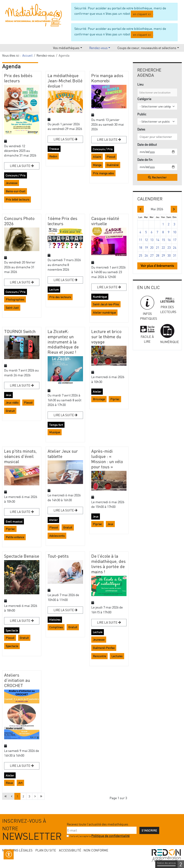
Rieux (9, 783)
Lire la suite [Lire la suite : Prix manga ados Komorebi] (108, 140)
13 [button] (152, 240)
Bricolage (99, 399)
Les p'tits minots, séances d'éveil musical (20, 456)
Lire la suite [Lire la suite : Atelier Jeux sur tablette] (64, 510)
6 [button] (152, 232)
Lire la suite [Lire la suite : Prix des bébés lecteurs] (20, 166)
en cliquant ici (142, 14)
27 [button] (152, 255)
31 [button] (175, 255)
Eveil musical (14, 522)
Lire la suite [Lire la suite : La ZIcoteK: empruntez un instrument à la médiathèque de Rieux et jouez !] (64, 415)
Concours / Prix (16, 175)
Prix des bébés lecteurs (18, 78)
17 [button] (175, 240)
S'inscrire (149, 830)
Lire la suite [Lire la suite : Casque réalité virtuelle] (108, 287)
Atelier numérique (104, 313)
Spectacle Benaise (22, 556)
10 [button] (175, 232)
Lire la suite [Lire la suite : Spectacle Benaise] (20, 621)
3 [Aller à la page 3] (29, 796)
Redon (53, 156)
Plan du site (46, 850)
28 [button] (158, 255)
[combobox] (157, 92)
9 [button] (169, 232)
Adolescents (57, 536)
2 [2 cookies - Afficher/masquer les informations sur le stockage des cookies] (181, 864)
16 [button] (169, 240)
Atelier (97, 392)
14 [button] (158, 240)
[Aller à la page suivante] (35, 796)
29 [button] (163, 255)
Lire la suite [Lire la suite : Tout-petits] (64, 610)
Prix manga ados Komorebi (107, 78)
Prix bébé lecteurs (18, 199)
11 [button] (141, 240)
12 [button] (146, 240)
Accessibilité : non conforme (84, 850)
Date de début (147, 145)
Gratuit (10, 411)
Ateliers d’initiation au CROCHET (17, 680)
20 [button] (152, 248)
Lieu (140, 84)
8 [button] (163, 232)
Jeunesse (12, 183)
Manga (97, 165)
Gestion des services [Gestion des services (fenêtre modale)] (166, 864)
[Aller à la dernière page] (41, 796)
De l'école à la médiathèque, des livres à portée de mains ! (108, 564)
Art (20, 783)
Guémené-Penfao (104, 648)
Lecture (54, 290)
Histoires (55, 620)
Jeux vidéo (12, 403)
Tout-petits (58, 556)
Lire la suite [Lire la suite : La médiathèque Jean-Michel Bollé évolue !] (64, 139)
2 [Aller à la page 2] (23, 796)
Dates (141, 129)
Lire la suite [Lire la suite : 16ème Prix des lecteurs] (64, 280)
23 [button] (169, 248)
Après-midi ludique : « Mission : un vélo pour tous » (107, 459)
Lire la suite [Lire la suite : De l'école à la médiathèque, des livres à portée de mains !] (108, 622)
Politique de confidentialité (110, 836)
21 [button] (158, 248)
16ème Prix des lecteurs (62, 221)
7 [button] (157, 232)
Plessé (111, 157)
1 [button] (163, 224)
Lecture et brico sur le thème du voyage (106, 337)
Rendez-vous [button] (98, 48)
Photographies (15, 299)
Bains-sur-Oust (16, 191)
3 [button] (174, 224)
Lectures (117, 656)
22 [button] (163, 248)
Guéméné (113, 165)
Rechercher (159, 177)
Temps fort (56, 425)
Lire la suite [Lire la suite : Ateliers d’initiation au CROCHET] (20, 766)
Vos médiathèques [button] (66, 48)
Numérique (100, 297)
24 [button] (175, 248)
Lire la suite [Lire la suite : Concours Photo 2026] (20, 282)
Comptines (56, 627)
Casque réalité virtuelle (105, 221)
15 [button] (163, 240)
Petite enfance (15, 537)
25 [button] (141, 255)
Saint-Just (12, 308)
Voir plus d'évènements (157, 266)
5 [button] (146, 232)
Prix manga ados (103, 173)
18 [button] (141, 248)
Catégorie (144, 99)
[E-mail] (102, 830)
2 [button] (169, 224)
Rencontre (99, 656)
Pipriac (115, 399)
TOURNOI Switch (20, 331)
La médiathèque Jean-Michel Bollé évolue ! (65, 81)
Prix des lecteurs (60, 297)
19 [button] (146, 248)
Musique (55, 432)
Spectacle (12, 630)
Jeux (8, 395)
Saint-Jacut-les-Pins (106, 304)
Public (142, 114)
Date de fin (145, 160)
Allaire (97, 157)
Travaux (54, 149)
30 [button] (169, 255)
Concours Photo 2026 (19, 221)
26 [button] (146, 255)
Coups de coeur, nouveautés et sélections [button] (147, 48)
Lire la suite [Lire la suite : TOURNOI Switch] (20, 385)
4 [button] (140, 232)
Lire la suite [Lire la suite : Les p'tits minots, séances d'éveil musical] (20, 512)
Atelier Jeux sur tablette (63, 454)
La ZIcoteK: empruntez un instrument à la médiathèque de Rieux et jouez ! (63, 342)
